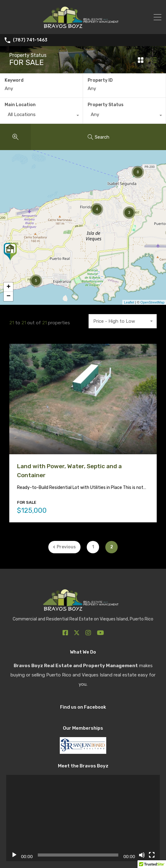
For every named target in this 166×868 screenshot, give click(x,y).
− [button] (9, 296)
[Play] (14, 855)
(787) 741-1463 (30, 40)
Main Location (20, 105)
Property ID (100, 80)
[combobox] (41, 116)
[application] (83, 818)
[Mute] (142, 855)
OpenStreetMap (152, 302)
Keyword (14, 80)
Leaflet (129, 302)
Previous (64, 547)
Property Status (106, 105)
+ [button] (9, 287)
